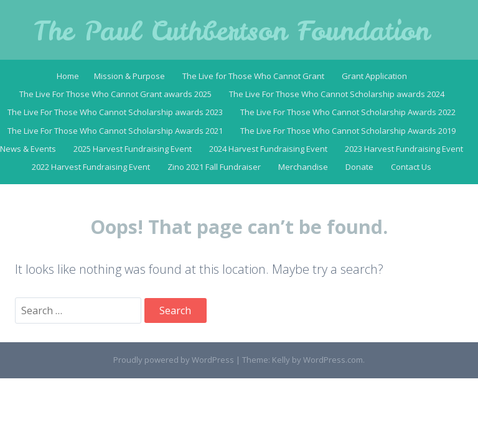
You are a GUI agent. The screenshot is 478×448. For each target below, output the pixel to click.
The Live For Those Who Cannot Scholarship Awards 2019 (348, 131)
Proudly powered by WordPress (174, 360)
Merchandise (303, 167)
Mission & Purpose (129, 76)
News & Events (28, 149)
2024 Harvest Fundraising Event (268, 149)
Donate (359, 167)
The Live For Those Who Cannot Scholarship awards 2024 (337, 94)
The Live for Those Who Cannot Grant (253, 76)
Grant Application (374, 76)
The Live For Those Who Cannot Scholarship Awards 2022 (348, 112)
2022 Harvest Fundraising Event (91, 167)
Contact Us (411, 167)
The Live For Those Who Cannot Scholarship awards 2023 (115, 112)
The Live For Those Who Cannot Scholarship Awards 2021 (115, 131)
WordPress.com (333, 360)
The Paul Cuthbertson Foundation (232, 31)
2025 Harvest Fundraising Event (133, 149)
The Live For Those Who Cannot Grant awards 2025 (115, 94)
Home (68, 76)
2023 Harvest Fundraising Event (404, 149)
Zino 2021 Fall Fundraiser (214, 167)
